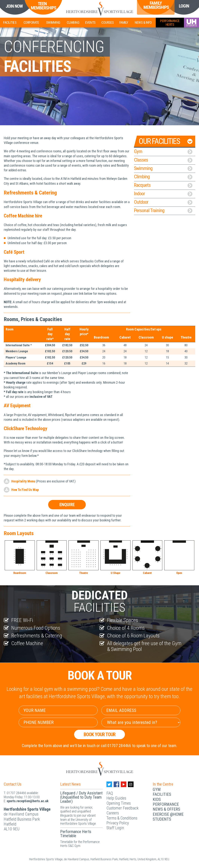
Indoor (163, 194)
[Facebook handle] (116, 784)
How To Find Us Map (25, 490)
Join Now (14, 6)
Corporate (31, 22)
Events (90, 22)
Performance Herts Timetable (76, 834)
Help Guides (116, 798)
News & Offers (166, 809)
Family (124, 22)
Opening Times (119, 803)
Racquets (163, 185)
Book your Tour (100, 734)
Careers (113, 813)
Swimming (53, 22)
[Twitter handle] (109, 784)
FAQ (110, 793)
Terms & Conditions (122, 818)
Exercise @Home (168, 814)
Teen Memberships (42, 6)
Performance (166, 804)
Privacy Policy (118, 823)
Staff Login (115, 828)
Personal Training (163, 210)
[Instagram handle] (131, 784)
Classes (163, 160)
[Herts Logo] (99, 9)
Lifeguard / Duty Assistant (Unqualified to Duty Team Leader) (81, 797)
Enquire (67, 505)
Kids (157, 799)
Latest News (70, 784)
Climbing (73, 22)
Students (162, 819)
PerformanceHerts (170, 23)
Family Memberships (156, 5)
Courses (108, 22)
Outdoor (163, 202)
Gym (163, 151)
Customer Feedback (123, 808)
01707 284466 (16, 793)
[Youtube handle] (124, 784)
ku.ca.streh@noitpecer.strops (28, 801)
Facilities (10, 22)
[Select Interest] (141, 722)
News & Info (143, 22)
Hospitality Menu (23, 481)
